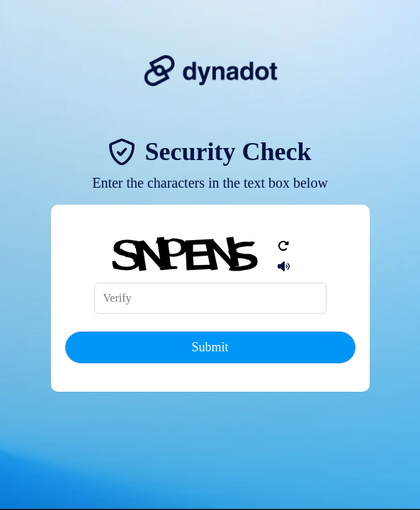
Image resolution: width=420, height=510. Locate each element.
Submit (210, 347)
